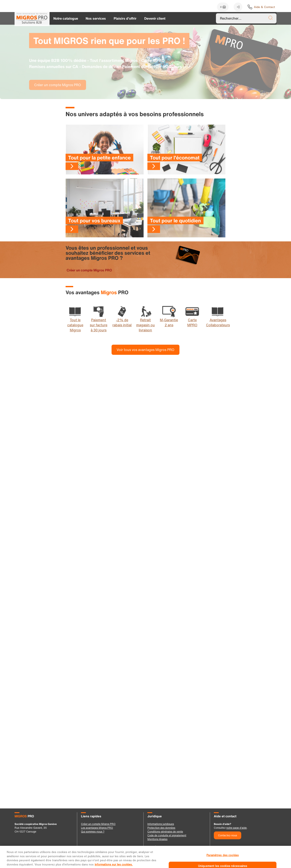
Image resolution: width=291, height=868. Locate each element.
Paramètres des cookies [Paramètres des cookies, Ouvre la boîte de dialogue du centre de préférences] (223, 859)
